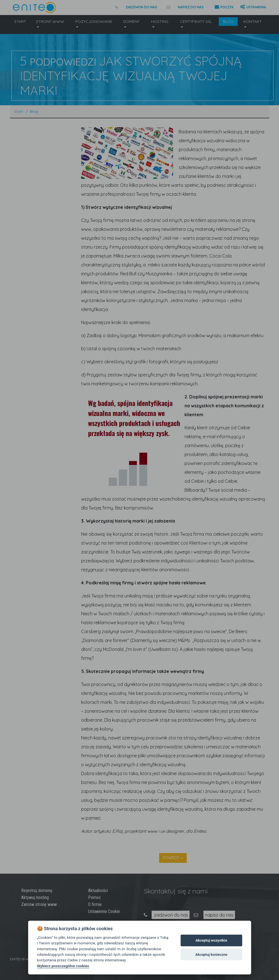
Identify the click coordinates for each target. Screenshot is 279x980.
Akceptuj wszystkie (211, 940)
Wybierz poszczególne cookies (63, 966)
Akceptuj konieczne (211, 955)
